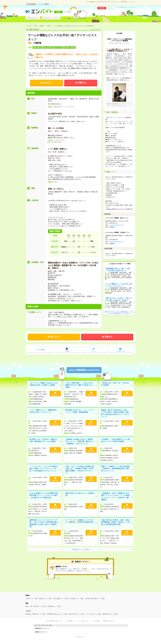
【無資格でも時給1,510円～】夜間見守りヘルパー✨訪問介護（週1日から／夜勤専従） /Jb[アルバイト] (79, 441)
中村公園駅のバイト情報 (60, 599)
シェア (67, 351)
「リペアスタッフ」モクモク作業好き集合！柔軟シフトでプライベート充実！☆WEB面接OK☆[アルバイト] (44, 469)
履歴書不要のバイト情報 (110, 614)
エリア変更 (67, 12)
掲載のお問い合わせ (109, 621)
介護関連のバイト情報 (54, 606)
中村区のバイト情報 (32, 599)
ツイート (94, 351)
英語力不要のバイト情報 (76, 614)
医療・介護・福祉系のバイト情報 (36, 606)
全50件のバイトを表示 (80, 549)
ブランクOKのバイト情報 (93, 614)
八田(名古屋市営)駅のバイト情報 (95, 599)
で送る (40, 350)
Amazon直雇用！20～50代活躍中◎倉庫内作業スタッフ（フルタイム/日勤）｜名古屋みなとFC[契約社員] (44, 495)
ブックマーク (121, 351)
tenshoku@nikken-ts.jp (117, 225)
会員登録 (102, 8)
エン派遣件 (31, 4)
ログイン (110, 8)
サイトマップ (132, 7)
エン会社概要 (96, 621)
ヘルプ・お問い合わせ (121, 7)
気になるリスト (36, 18)
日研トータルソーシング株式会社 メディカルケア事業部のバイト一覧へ (119, 313)
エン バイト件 (43, 4)
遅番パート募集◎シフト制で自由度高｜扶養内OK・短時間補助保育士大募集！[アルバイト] (115, 469)
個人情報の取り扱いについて (55, 621)
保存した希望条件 (53, 18)
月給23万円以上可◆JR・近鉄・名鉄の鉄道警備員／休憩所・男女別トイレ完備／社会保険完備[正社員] (116, 522)
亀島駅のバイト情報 (45, 599)
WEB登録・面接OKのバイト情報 (35, 614)
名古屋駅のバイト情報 (76, 599)
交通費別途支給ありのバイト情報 (57, 614)
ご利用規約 (70, 621)
